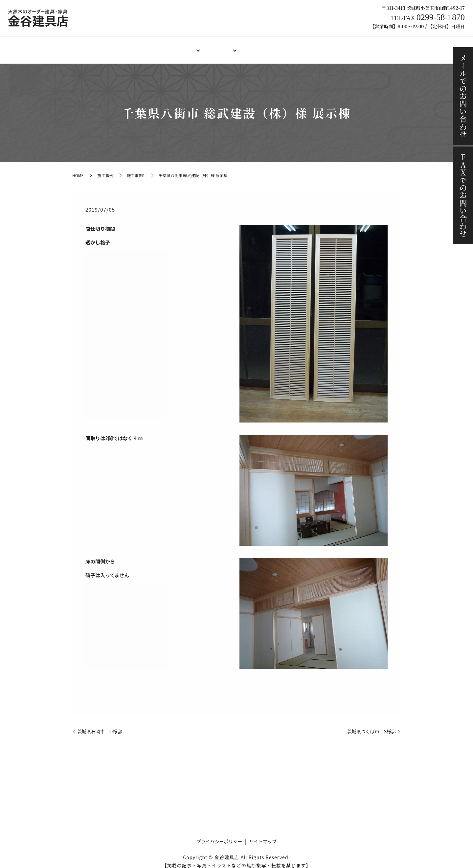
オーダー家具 (218, 46)
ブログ (363, 46)
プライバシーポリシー (219, 835)
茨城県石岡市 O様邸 (100, 725)
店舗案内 (140, 46)
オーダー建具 (176, 46)
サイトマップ (263, 835)
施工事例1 (136, 169)
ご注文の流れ (296, 46)
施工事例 (333, 46)
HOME (110, 46)
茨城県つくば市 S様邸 (372, 725)
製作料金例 (257, 46)
